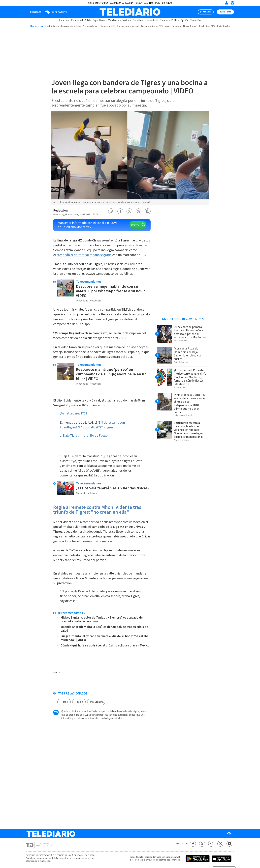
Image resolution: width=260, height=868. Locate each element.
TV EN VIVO (206, 12)
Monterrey (102, 3)
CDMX (91, 3)
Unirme (135, 225)
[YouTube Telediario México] (229, 844)
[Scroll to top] (229, 834)
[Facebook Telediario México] (193, 844)
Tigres (64, 702)
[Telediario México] (130, 12)
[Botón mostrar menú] (34, 12)
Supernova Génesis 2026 (152, 26)
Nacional (127, 20)
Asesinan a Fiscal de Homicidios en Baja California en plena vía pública (187, 354)
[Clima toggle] (55, 12)
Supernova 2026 (108, 26)
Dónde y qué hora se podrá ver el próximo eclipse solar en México (105, 646)
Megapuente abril (91, 26)
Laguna (129, 3)
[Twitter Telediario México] (202, 844)
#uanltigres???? (71, 427)
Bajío (158, 3)
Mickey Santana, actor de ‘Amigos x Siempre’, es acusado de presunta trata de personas (102, 620)
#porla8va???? (93, 427)
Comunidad (77, 20)
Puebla (139, 3)
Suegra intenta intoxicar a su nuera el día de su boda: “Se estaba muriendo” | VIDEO (104, 638)
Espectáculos (100, 20)
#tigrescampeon (113, 423)
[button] (111, 211)
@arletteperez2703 (73, 413)
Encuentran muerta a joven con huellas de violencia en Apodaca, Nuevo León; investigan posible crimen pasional (188, 430)
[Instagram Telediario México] (211, 844)
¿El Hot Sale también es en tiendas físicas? (113, 488)
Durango (167, 3)
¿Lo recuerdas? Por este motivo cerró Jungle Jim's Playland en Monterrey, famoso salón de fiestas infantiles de (190, 377)
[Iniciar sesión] (227, 3)
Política (175, 20)
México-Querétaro (173, 26)
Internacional (151, 20)
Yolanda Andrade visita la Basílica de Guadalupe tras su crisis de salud (104, 629)
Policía (88, 20)
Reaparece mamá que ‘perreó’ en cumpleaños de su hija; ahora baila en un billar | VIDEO (111, 374)
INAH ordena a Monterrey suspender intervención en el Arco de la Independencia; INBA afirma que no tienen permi (190, 404)
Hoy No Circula (52, 26)
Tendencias (114, 20)
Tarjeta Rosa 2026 (207, 26)
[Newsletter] (232, 4)
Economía (165, 20)
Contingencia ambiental (128, 26)
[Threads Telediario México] (220, 844)
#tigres (108, 427)
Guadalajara (117, 3)
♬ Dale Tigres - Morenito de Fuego (84, 436)
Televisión (195, 20)
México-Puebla (190, 26)
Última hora (64, 20)
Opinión (185, 20)
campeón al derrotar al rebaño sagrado (84, 255)
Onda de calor (223, 26)
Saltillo (148, 3)
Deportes (138, 20)
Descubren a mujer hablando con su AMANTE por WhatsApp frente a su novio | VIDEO (112, 291)
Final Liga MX (96, 702)
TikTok (79, 702)
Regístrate (225, 12)
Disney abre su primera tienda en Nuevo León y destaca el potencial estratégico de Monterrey (190, 332)
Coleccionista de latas (71, 26)
